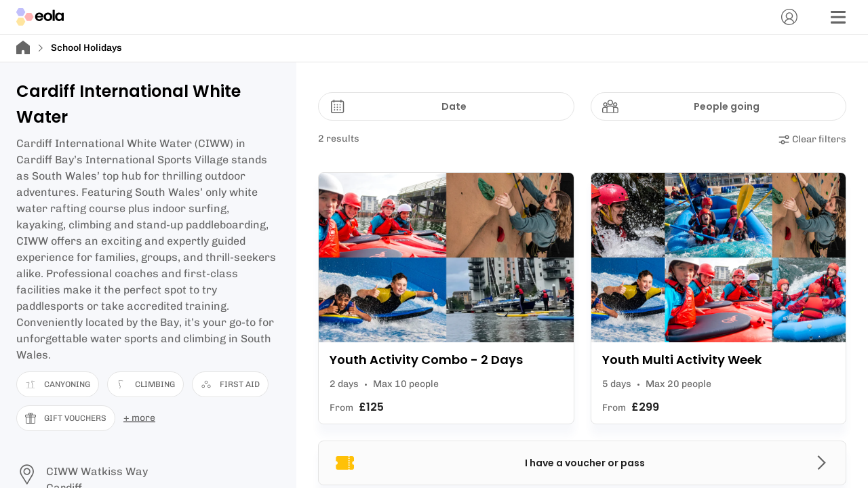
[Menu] (838, 17)
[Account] (789, 17)
